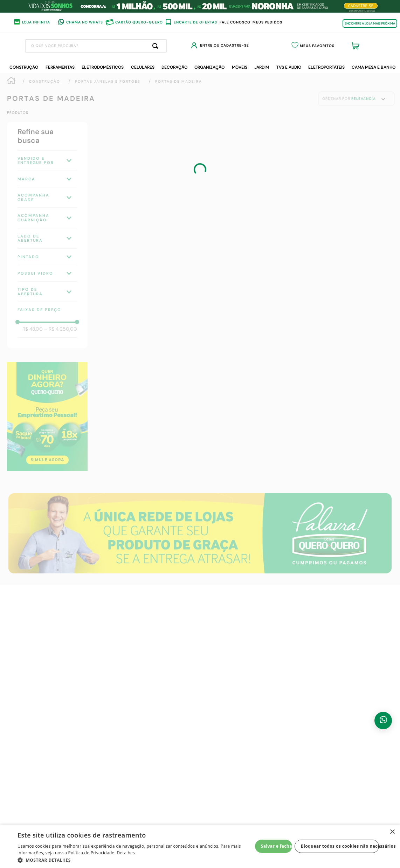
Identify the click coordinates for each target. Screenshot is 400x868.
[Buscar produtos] (216, 46)
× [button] (392, 832)
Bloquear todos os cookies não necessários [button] (340, 846)
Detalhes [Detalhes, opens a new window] (126, 853)
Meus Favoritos (337, 46)
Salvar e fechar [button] (277, 846)
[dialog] (200, 846)
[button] (135, 860)
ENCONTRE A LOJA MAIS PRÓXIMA (370, 23)
